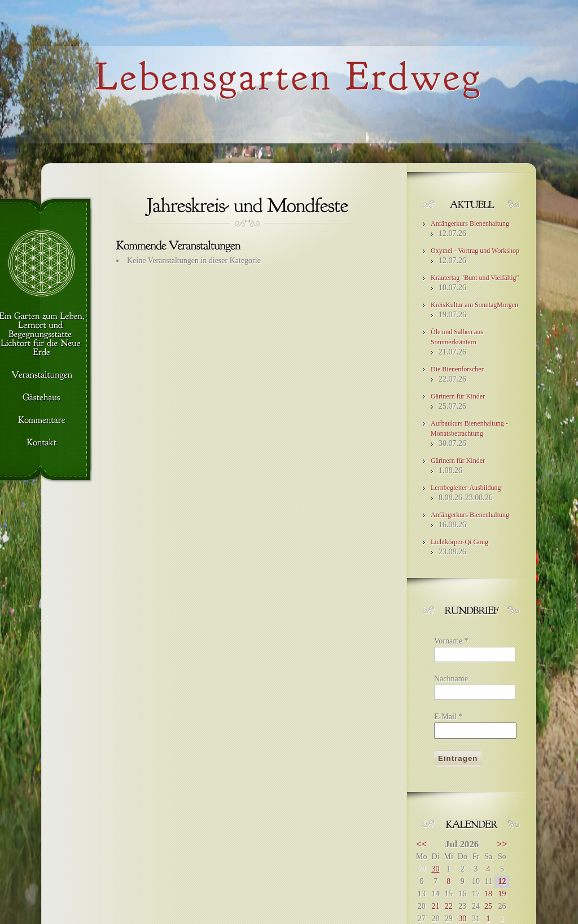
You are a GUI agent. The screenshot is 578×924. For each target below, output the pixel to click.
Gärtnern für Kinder (458, 396)
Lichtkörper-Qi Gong (459, 542)
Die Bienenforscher (457, 369)
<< (421, 844)
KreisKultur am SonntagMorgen (474, 305)
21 (435, 906)
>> (502, 844)
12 (502, 881)
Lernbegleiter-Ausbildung (466, 488)
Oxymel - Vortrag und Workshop (475, 251)
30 (435, 869)
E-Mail (448, 717)
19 (502, 894)
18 (488, 894)
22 (449, 906)
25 (488, 906)
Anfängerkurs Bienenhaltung (470, 224)
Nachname (451, 679)
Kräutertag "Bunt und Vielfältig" (475, 278)
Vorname (451, 641)
